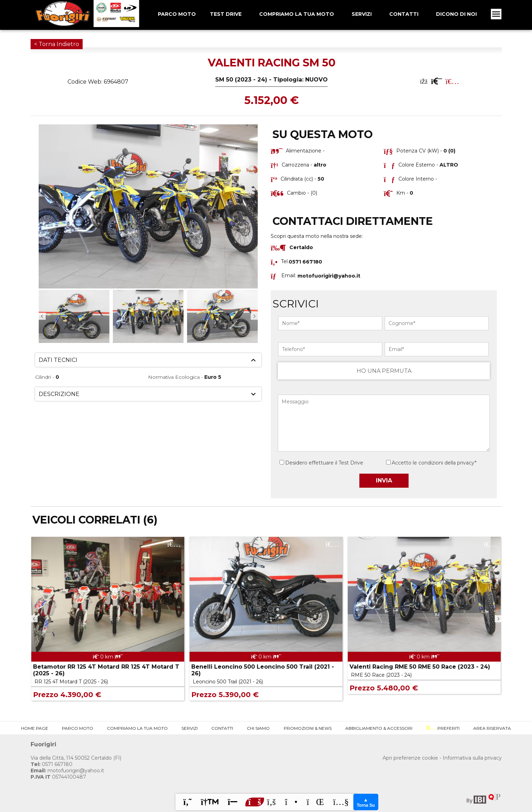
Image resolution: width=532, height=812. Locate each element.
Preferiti (443, 728)
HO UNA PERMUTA (384, 371)
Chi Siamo (258, 728)
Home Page (35, 728)
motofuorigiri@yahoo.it (329, 275)
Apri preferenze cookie (410, 758)
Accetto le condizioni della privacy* (434, 463)
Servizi (362, 14)
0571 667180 (52, 764)
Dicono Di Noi (456, 14)
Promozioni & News (308, 728)
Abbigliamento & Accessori (379, 728)
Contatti (404, 14)
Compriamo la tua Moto (297, 14)
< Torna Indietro (57, 44)
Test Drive (226, 14)
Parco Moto (78, 728)
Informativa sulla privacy (472, 758)
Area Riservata (492, 728)
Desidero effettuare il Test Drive (321, 463)
